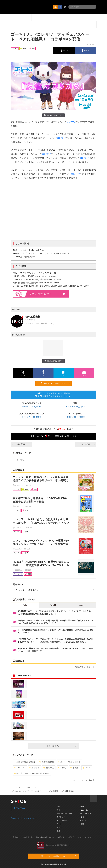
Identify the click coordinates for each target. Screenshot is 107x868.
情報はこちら (48, 294)
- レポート (84, 817)
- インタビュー (85, 813)
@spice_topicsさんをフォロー (24, 818)
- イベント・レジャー (64, 813)
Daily (25, 605)
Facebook (20, 808)
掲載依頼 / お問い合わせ (45, 837)
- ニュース (84, 810)
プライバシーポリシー (86, 837)
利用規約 (71, 837)
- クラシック (60, 817)
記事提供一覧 (28, 837)
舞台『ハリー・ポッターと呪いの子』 (32, 773)
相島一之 (49, 768)
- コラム (83, 820)
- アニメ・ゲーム (62, 820)
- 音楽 (58, 807)
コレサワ (71, 122)
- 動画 (82, 807)
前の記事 (19, 444)
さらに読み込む (62, 746)
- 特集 (82, 824)
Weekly (53, 605)
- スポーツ (60, 827)
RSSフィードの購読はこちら (55, 383)
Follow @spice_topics (32, 406)
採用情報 (61, 837)
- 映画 (58, 831)
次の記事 (88, 444)
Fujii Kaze (20, 768)
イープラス (16, 787)
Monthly (82, 605)
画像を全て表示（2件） (53, 115)
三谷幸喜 (34, 768)
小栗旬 (62, 768)
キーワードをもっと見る (84, 780)
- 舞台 (58, 810)
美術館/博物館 (47, 762)
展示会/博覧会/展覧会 (25, 762)
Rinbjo (87, 768)
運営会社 (16, 837)
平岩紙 (74, 768)
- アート (59, 824)
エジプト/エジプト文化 (69, 762)
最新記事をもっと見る (85, 667)
